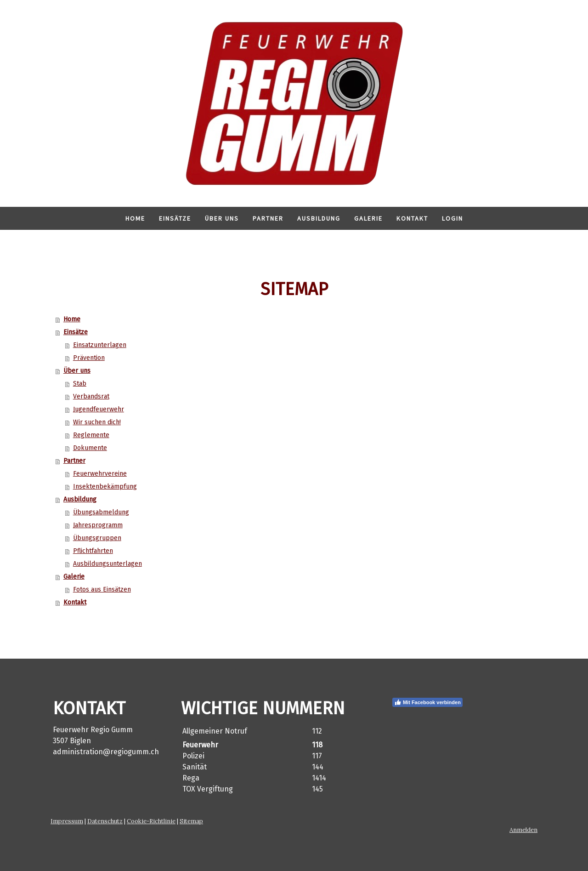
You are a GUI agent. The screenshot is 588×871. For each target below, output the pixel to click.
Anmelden (523, 830)
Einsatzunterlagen (100, 345)
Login (452, 218)
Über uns (222, 218)
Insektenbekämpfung (105, 487)
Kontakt (412, 218)
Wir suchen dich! (97, 422)
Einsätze (175, 218)
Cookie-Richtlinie (151, 821)
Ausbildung (319, 218)
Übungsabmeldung (101, 512)
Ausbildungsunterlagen (107, 564)
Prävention (89, 358)
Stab (80, 384)
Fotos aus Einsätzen (102, 589)
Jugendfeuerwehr (99, 409)
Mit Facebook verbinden (427, 702)
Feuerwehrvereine (100, 474)
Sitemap (191, 821)
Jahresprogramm (98, 525)
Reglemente (91, 435)
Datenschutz (105, 821)
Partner (268, 218)
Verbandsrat (91, 396)
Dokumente (90, 448)
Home (135, 218)
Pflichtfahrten (93, 551)
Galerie (368, 218)
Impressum (67, 821)
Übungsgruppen (97, 538)
